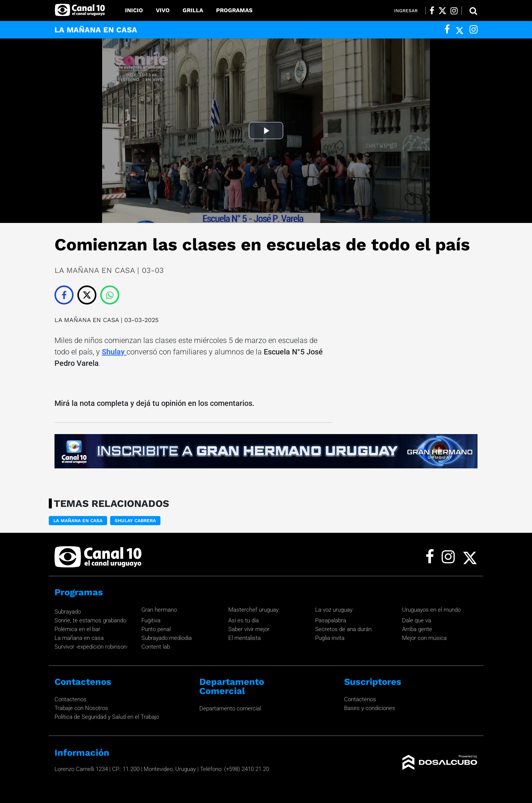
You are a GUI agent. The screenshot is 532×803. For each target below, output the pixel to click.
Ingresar (406, 11)
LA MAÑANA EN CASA (88, 320)
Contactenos (71, 699)
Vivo (163, 10)
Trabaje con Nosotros (81, 708)
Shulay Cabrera (135, 521)
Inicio (134, 10)
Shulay (114, 352)
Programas (234, 10)
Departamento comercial (230, 708)
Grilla (193, 10)
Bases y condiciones (370, 708)
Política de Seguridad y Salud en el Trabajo (107, 717)
